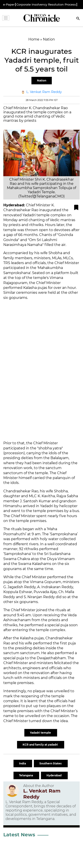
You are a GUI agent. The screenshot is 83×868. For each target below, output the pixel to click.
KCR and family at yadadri (41, 745)
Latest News (19, 835)
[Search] (78, 19)
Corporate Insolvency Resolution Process (46, 5)
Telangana (26, 775)
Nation (42, 80)
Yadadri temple (41, 733)
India (23, 763)
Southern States (51, 763)
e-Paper (9, 5)
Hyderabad (54, 775)
